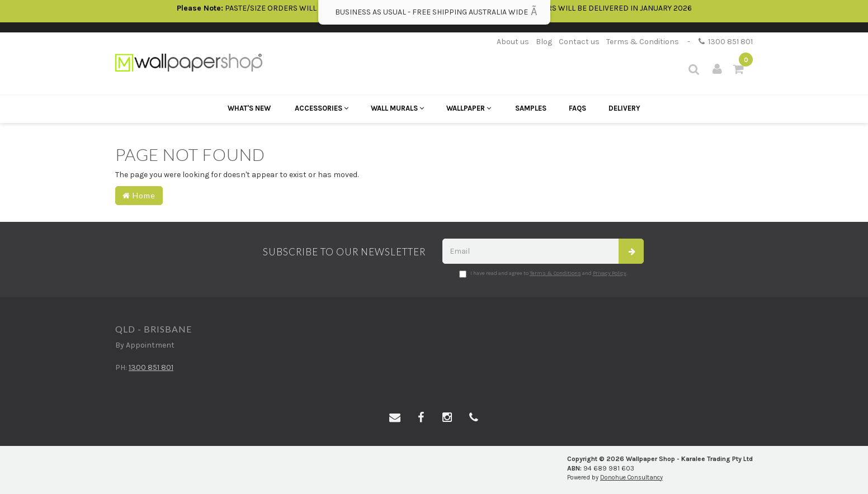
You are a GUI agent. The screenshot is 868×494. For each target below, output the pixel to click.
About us (513, 42)
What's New (249, 108)
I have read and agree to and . (543, 274)
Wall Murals (397, 108)
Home (139, 195)
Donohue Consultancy (631, 478)
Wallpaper (469, 108)
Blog (544, 42)
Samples (531, 108)
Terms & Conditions (643, 42)
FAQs (577, 108)
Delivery (624, 108)
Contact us (579, 42)
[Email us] (395, 418)
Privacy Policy (610, 273)
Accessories (322, 108)
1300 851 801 (726, 42)
